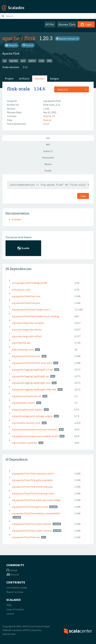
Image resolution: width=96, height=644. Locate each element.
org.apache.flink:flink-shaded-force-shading (36, 316)
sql (5, 61)
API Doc (50, 24)
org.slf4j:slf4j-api (21, 343)
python (32, 61)
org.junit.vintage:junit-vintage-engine (32, 416)
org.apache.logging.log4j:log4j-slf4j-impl (34, 389)
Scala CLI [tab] (48, 151)
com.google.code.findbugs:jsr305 (29, 283)
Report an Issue (15, 592)
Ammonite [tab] (48, 158)
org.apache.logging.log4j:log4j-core (31, 383)
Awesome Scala (67, 24)
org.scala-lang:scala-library (27, 329)
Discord (13, 575)
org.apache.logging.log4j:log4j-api (30, 376)
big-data (14, 61)
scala (41, 61)
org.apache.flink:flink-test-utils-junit (32, 363)
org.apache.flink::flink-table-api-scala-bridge (36, 500)
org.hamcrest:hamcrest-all (26, 396)
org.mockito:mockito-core (26, 423)
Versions (40, 79)
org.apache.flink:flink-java (26, 303)
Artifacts (24, 79)
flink (30, 38)
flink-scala (18, 89)
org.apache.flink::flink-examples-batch (33, 473)
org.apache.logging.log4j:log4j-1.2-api (32, 369)
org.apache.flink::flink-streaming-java (32, 487)
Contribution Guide (17, 588)
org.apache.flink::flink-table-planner (32, 524)
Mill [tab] (48, 144)
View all (47, 120)
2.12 (25, 67)
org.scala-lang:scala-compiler (28, 323)
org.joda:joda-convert (23, 403)
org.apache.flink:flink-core (26, 296)
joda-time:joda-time (23, 350)
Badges (54, 79)
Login (86, 24)
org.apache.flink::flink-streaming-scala (33, 493)
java (23, 61)
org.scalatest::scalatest (25, 443)
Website (11, 45)
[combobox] (72, 89)
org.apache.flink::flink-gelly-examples (32, 480)
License (10, 614)
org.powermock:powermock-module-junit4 (35, 436)
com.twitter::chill (21, 290)
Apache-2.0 (49, 116)
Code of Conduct (15, 609)
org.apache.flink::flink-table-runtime (32, 531)
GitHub (28, 45)
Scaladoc (17, 219)
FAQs (9, 605)
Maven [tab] (48, 164)
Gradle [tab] (48, 171)
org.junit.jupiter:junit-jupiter (27, 409)
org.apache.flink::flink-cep (26, 537)
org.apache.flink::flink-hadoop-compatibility (36, 513)
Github (12, 570)
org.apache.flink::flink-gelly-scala (30, 507)
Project (9, 79)
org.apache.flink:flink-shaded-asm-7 (31, 310)
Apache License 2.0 (67, 39)
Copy (83, 196)
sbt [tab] (48, 138)
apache (11, 38)
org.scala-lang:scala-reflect (27, 336)
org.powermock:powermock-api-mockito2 (35, 429)
